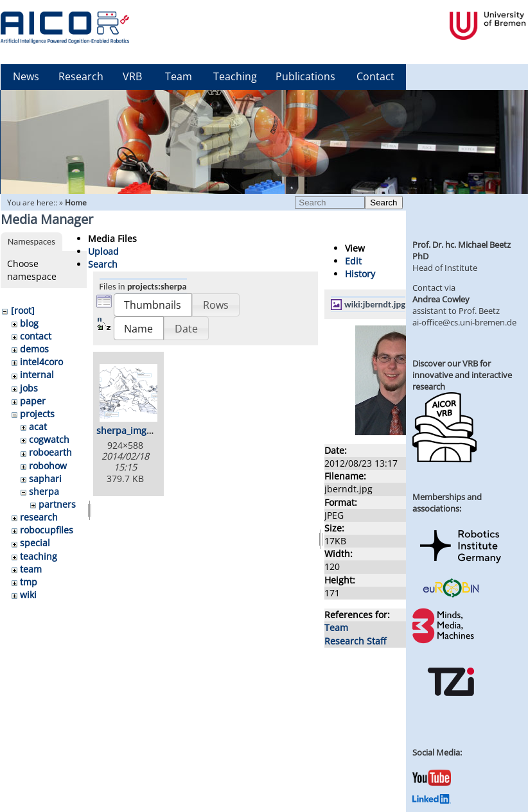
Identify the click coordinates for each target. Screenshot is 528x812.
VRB (132, 76)
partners (57, 504)
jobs (29, 388)
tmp (29, 582)
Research (81, 76)
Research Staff (355, 641)
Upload (103, 251)
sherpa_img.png (131, 430)
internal (37, 375)
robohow (48, 466)
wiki (28, 595)
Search (383, 203)
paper (33, 401)
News (26, 76)
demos (34, 349)
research (39, 517)
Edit (353, 261)
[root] (23, 310)
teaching (39, 556)
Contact (375, 76)
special (35, 543)
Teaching (235, 76)
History (360, 274)
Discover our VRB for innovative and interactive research (462, 375)
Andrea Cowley (441, 299)
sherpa (44, 491)
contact (36, 336)
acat (38, 427)
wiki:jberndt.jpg (375, 304)
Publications (305, 76)
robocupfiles (47, 530)
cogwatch (49, 439)
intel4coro (41, 362)
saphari (45, 479)
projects (37, 414)
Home (76, 203)
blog (29, 323)
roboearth (50, 452)
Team (179, 76)
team (31, 569)
